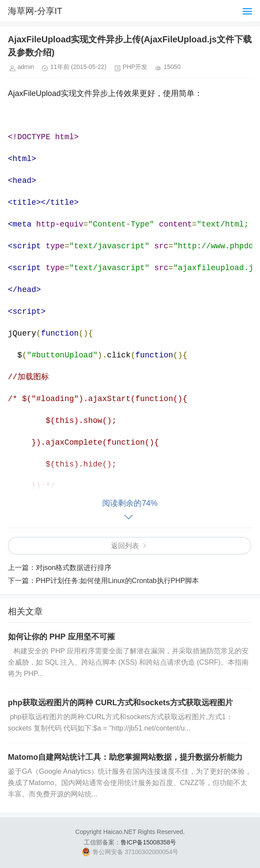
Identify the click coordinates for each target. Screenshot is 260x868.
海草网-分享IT (35, 11)
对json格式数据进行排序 (74, 568)
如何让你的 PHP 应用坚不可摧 (61, 637)
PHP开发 (135, 67)
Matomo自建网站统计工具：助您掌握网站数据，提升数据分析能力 (125, 757)
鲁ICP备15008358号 (149, 842)
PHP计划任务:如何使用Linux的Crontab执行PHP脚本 (117, 581)
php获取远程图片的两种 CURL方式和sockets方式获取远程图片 (120, 703)
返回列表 (125, 546)
